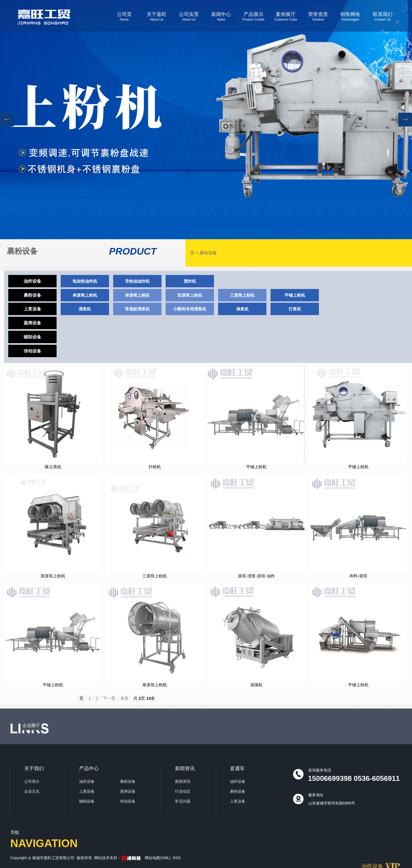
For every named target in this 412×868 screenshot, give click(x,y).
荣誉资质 (318, 17)
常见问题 (183, 801)
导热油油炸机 (137, 281)
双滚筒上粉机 (190, 295)
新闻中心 (221, 17)
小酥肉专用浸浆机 (190, 309)
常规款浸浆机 (137, 309)
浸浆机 (85, 309)
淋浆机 (242, 309)
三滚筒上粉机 (242, 295)
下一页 (109, 698)
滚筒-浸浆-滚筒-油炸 (256, 576)
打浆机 (295, 309)
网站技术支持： (118, 858)
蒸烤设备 (32, 323)
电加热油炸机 (85, 281)
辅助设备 (32, 337)
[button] (405, 120)
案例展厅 (286, 17)
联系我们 (383, 17)
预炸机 (190, 281)
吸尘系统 (53, 467)
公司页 (124, 17)
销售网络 (350, 17)
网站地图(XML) (158, 858)
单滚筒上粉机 (85, 295)
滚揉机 (256, 685)
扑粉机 (155, 467)
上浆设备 (32, 309)
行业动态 (183, 791)
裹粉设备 (208, 253)
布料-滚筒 (358, 576)
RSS (177, 858)
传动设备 (32, 351)
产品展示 (254, 17)
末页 (124, 698)
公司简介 (32, 781)
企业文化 (32, 791)
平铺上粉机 (295, 295)
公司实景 (189, 17)
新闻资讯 (183, 781)
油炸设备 (32, 281)
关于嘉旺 (157, 17)
